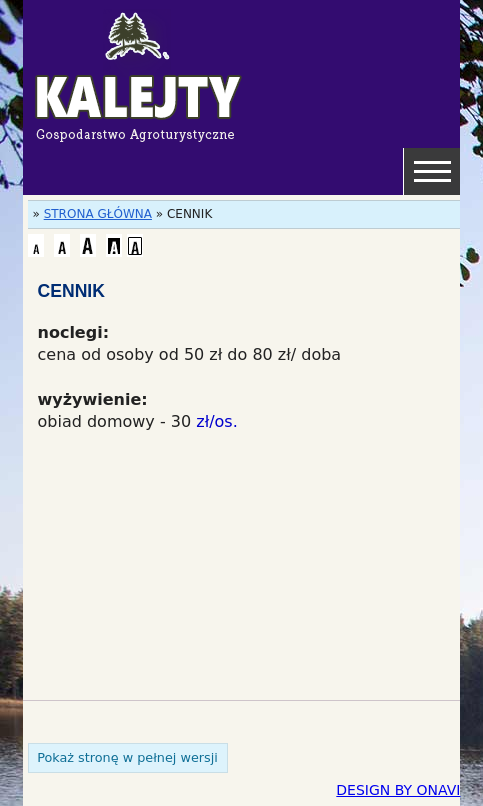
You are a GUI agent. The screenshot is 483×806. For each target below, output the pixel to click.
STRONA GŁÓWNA (98, 214)
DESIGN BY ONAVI (398, 790)
